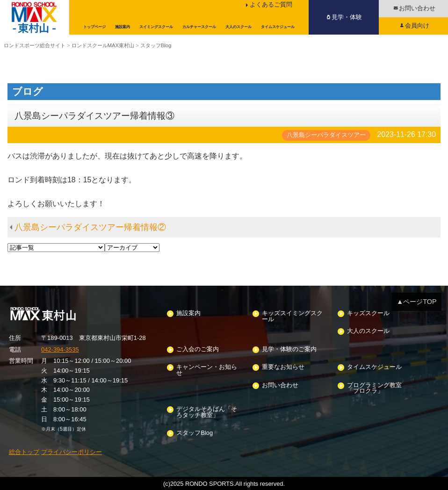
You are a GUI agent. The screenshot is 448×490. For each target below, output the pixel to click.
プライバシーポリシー (72, 452)
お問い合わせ (280, 386)
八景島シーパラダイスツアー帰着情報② (90, 227)
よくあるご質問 (271, 4)
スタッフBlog (195, 433)
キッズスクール (368, 313)
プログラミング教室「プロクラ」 (374, 389)
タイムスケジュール (374, 367)
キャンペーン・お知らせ (207, 370)
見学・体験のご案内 (289, 349)
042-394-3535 (60, 349)
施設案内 (188, 313)
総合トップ (24, 452)
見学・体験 (347, 17)
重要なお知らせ (283, 367)
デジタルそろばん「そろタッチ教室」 (207, 412)
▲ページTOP (417, 302)
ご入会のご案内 (198, 349)
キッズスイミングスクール (292, 317)
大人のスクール (368, 331)
